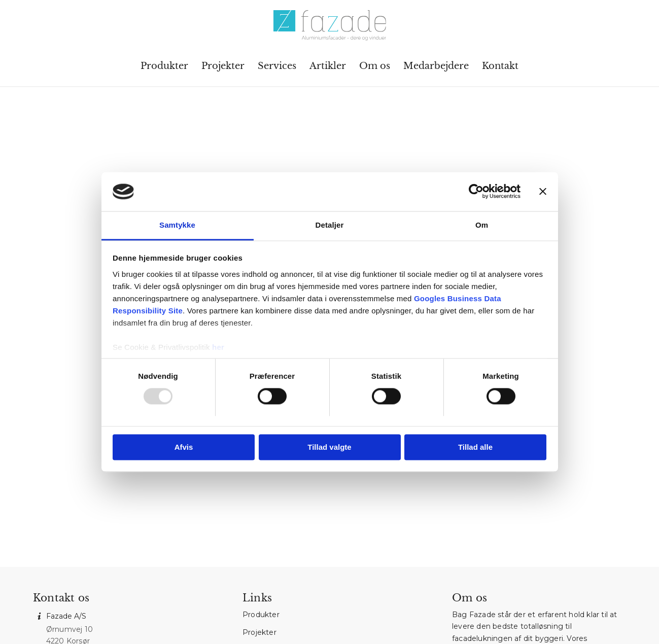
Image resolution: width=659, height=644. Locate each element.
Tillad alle (475, 447)
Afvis (184, 447)
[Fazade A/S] (329, 25)
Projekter (259, 632)
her (218, 347)
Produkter (261, 615)
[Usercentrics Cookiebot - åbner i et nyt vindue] (476, 192)
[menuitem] (164, 66)
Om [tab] (482, 225)
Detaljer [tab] (330, 225)
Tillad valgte (329, 447)
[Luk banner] (543, 192)
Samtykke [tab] (177, 225)
